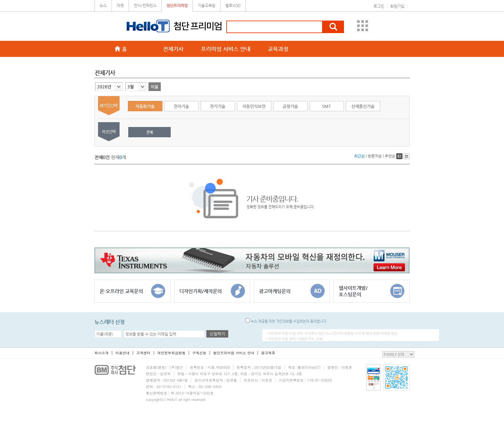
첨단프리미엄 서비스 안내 (234, 353)
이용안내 (122, 353)
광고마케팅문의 (292, 291)
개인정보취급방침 (171, 353)
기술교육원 (207, 5)
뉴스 (103, 5)
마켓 (120, 5)
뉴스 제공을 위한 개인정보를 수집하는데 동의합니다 (286, 321)
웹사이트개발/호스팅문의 (372, 291)
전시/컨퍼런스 (145, 5)
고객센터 (143, 353)
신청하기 (217, 334)
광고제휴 (268, 353)
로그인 (379, 6)
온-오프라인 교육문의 (132, 291)
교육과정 (278, 49)
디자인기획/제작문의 (212, 291)
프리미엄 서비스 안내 (226, 49)
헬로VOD (233, 5)
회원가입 (397, 6)
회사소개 (102, 353)
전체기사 (173, 49)
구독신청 (199, 353)
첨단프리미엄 (177, 5)
